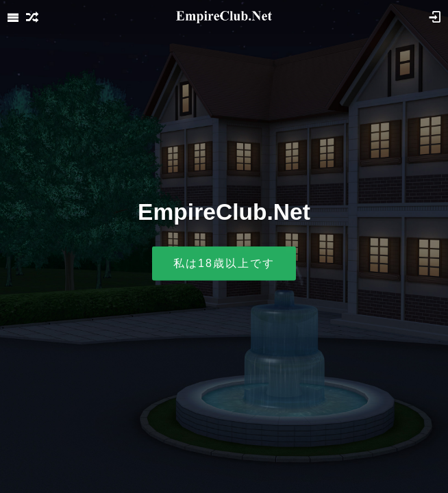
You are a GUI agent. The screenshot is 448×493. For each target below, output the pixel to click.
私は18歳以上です (224, 263)
